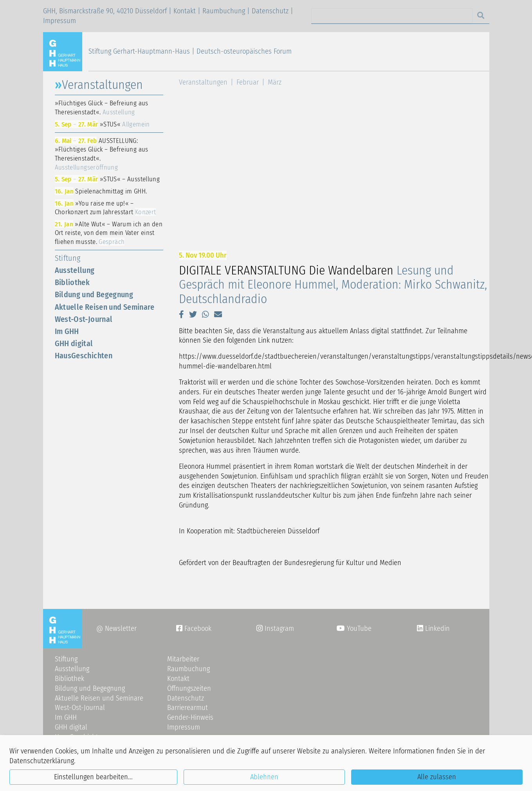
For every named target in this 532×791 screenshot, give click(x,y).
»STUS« (102, 124)
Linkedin (436, 628)
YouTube (354, 628)
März (275, 82)
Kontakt (185, 11)
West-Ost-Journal (84, 319)
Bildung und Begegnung (94, 294)
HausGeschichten (84, 356)
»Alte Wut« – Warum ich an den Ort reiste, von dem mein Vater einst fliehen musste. (109, 233)
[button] (181, 314)
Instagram (275, 628)
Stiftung (68, 258)
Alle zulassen (437, 777)
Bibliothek (72, 282)
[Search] (392, 16)
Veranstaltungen (203, 82)
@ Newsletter (116, 628)
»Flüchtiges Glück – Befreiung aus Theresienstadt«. (102, 107)
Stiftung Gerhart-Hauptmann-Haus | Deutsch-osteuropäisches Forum (190, 51)
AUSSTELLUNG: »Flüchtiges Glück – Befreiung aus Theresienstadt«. (102, 154)
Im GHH (67, 331)
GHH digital (74, 343)
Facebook (194, 628)
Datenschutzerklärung (42, 761)
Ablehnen (264, 777)
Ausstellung (75, 270)
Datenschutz (270, 11)
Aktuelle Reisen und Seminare (105, 307)
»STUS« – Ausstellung (107, 179)
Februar (248, 82)
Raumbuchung (224, 11)
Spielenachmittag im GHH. (101, 191)
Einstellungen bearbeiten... (93, 777)
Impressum (60, 21)
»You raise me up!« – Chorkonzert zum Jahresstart (105, 208)
